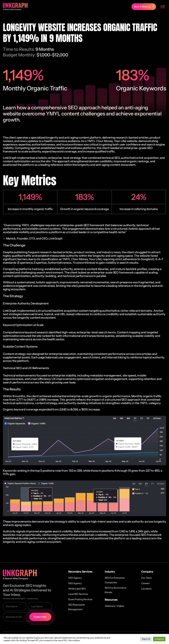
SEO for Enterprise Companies (115, 580)
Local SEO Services (78, 594)
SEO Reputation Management (77, 607)
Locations (146, 589)
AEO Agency (75, 578)
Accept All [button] (159, 639)
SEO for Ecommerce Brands (116, 590)
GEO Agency (75, 583)
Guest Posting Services (80, 599)
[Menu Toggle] (162, 7)
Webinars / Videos (114, 606)
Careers (145, 583)
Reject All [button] (146, 639)
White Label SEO (77, 589)
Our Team (146, 578)
